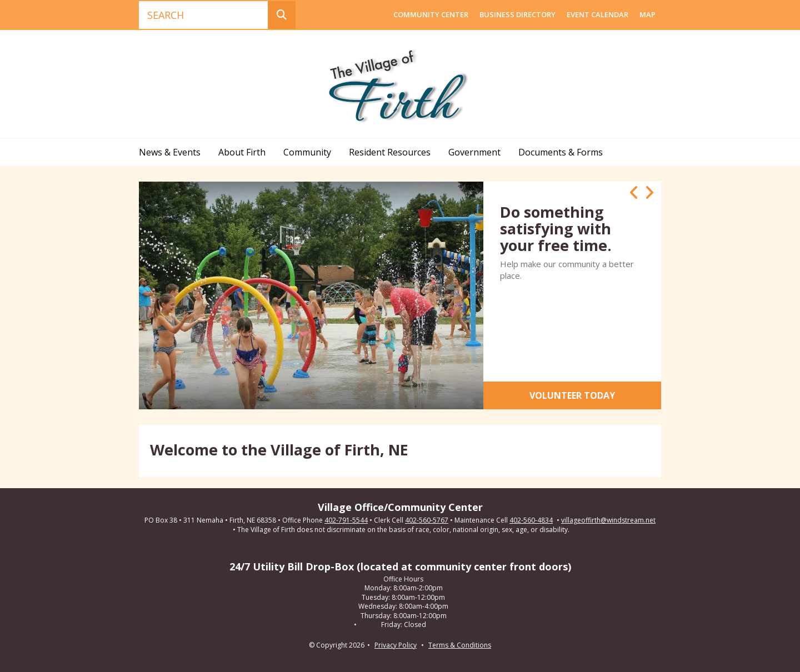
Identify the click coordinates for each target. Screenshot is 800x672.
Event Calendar (597, 14)
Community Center (431, 14)
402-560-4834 (531, 520)
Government (474, 152)
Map (647, 14)
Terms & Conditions (460, 645)
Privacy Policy (396, 645)
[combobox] (203, 15)
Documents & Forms (561, 152)
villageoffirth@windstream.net (608, 520)
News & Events (170, 152)
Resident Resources (390, 152)
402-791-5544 (346, 520)
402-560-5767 (427, 520)
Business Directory (517, 14)
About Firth (242, 152)
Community (307, 152)
